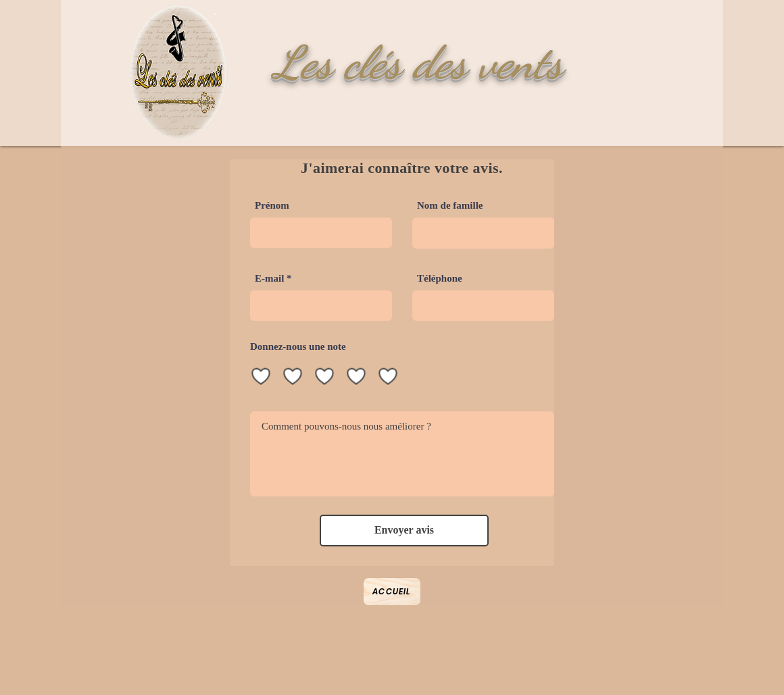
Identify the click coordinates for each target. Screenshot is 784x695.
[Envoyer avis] (404, 531)
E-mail (269, 279)
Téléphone (440, 279)
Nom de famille (450, 206)
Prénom (272, 206)
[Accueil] (392, 592)
